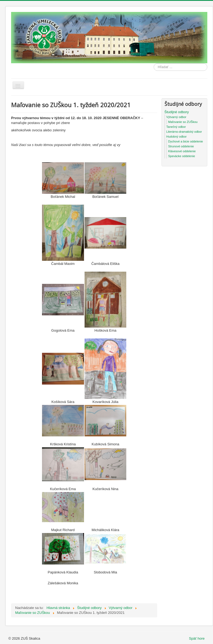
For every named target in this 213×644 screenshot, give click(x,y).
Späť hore (197, 638)
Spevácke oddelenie (182, 156)
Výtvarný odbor (176, 117)
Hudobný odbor (177, 137)
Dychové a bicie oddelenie (186, 141)
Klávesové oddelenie (182, 151)
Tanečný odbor (176, 127)
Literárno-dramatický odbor (184, 132)
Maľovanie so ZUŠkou (183, 122)
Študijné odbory (177, 112)
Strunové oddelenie (181, 146)
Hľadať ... (154, 63)
